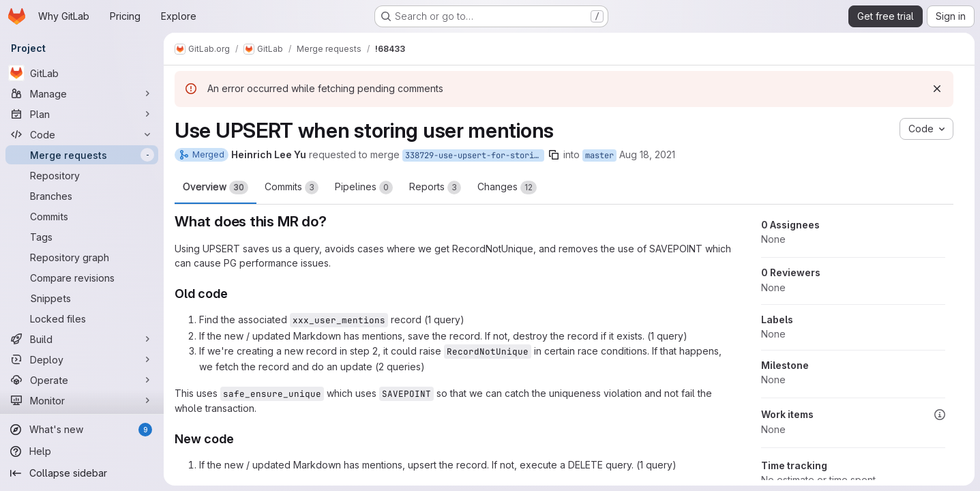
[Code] (82, 134)
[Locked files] (82, 318)
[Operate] (82, 380)
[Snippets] (82, 298)
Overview (216, 188)
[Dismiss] (937, 89)
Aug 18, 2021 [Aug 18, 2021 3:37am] (647, 154)
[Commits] (82, 216)
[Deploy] (82, 359)
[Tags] (82, 237)
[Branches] (82, 196)
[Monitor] (82, 400)
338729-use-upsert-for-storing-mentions (475, 155)
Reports (435, 188)
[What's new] (82, 430)
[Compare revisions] (82, 278)
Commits (292, 188)
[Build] (82, 339)
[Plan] (82, 114)
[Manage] (82, 93)
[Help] (82, 451)
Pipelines (364, 188)
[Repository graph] (82, 257)
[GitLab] (82, 73)
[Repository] (82, 175)
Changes (507, 188)
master (599, 155)
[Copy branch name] (554, 155)
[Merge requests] (82, 155)
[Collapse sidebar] (82, 473)
